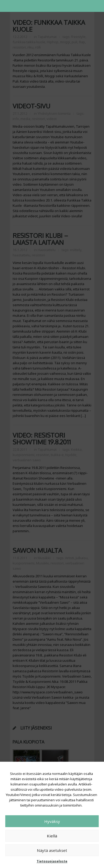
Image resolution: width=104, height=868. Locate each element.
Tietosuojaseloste (52, 861)
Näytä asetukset (52, 850)
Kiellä (52, 836)
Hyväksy (52, 821)
